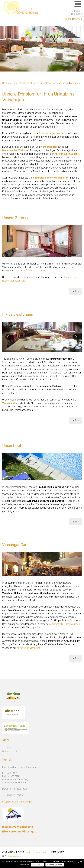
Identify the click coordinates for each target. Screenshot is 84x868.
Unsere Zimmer (10, 83)
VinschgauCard (61, 83)
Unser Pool (46, 83)
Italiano (68, 19)
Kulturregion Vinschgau (29, 648)
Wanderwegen (49, 147)
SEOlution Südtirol (37, 853)
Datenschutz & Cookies (14, 751)
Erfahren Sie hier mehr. (35, 271)
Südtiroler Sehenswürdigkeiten (51, 178)
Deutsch (77, 19)
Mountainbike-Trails (14, 150)
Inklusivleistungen (29, 83)
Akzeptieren (37, 865)
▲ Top (75, 291)
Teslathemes (15, 857)
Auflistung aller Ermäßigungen (64, 624)
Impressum (8, 748)
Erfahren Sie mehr (55, 865)
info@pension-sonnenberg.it (17, 802)
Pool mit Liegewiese (50, 133)
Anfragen (75, 83)
